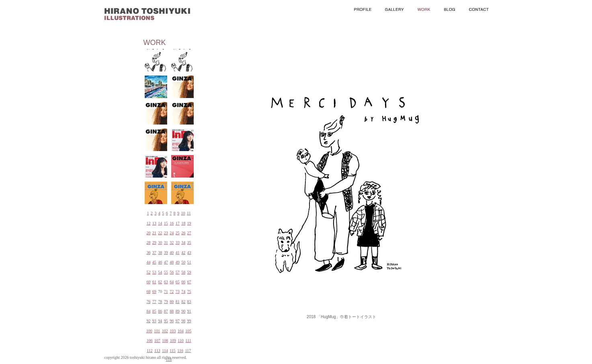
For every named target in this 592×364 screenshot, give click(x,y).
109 (173, 340)
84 (148, 311)
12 (148, 223)
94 (160, 321)
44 (148, 262)
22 (160, 233)
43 (189, 253)
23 (166, 233)
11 (189, 213)
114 (165, 351)
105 (188, 331)
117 (188, 351)
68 (148, 291)
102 (165, 331)
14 (160, 223)
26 (183, 233)
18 (183, 223)
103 (173, 331)
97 (178, 321)
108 (165, 340)
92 (148, 321)
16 (172, 223)
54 (160, 272)
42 (183, 253)
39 (166, 253)
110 (181, 340)
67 (189, 282)
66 (183, 282)
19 (189, 223)
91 (189, 311)
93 (154, 321)
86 (160, 311)
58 (183, 272)
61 (154, 282)
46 (160, 262)
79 (166, 302)
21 (154, 233)
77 (154, 302)
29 (154, 242)
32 (172, 242)
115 (173, 351)
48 (172, 262)
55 (166, 272)
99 (189, 321)
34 (183, 242)
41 (178, 253)
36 (148, 253)
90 (183, 311)
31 (166, 242)
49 (178, 262)
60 (148, 282)
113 (157, 351)
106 (149, 340)
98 (183, 321)
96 (172, 321)
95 (166, 321)
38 (160, 253)
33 (178, 242)
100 (149, 331)
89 (178, 311)
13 (154, 223)
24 (172, 233)
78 (160, 302)
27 (189, 233)
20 (148, 233)
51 (189, 262)
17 (178, 223)
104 (181, 331)
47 (166, 262)
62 (160, 282)
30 (160, 242)
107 (157, 340)
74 (183, 291)
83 (189, 302)
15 (166, 223)
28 (148, 242)
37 (154, 253)
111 (188, 340)
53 (154, 272)
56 (172, 272)
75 (189, 291)
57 (178, 272)
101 (157, 331)
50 (183, 262)
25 (178, 233)
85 (154, 311)
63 (166, 282)
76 (148, 302)
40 (172, 253)
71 (166, 291)
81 (178, 302)
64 (172, 282)
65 (178, 282)
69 (154, 291)
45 (154, 262)
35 (189, 242)
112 (150, 351)
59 (189, 272)
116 (180, 351)
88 (172, 311)
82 (183, 302)
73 (178, 291)
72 (172, 291)
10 (183, 213)
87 (166, 311)
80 (172, 302)
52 (148, 272)
